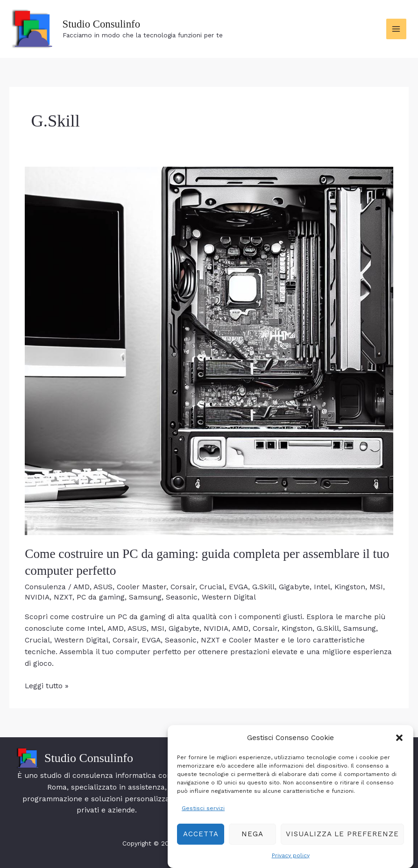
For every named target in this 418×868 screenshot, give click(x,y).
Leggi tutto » (47, 686)
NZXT (63, 597)
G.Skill (263, 587)
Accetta (201, 844)
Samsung (145, 597)
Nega (252, 844)
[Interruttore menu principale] (396, 29)
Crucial (212, 587)
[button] (399, 748)
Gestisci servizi (203, 819)
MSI (376, 587)
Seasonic (182, 597)
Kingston (350, 587)
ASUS (103, 587)
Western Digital (229, 597)
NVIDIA (37, 597)
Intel (322, 587)
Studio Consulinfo (102, 24)
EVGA (238, 587)
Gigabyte (294, 587)
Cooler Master (142, 587)
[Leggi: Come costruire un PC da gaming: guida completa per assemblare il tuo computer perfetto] (209, 351)
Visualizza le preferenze (342, 844)
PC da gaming (101, 597)
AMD (81, 587)
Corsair (183, 587)
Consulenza (45, 587)
